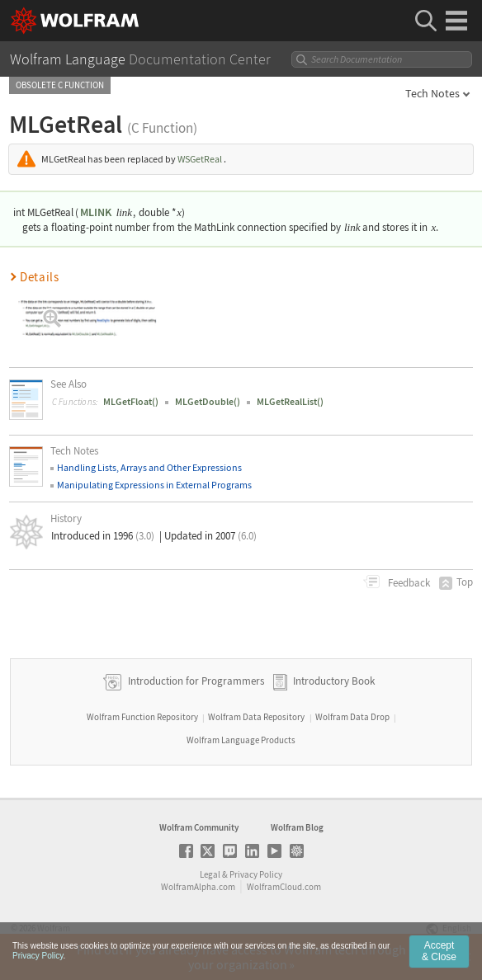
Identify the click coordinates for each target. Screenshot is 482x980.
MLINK (96, 212)
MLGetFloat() (131, 401)
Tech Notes (432, 93)
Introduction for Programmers (195, 681)
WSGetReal (200, 159)
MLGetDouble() (208, 401)
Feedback (408, 583)
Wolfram (54, 928)
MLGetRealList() (290, 401)
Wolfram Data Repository (256, 717)
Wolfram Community (199, 827)
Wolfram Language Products (241, 740)
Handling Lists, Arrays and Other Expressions (149, 467)
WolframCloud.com (284, 887)
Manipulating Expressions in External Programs (154, 485)
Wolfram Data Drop (352, 717)
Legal (210, 874)
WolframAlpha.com (198, 887)
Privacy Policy (256, 874)
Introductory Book (334, 681)
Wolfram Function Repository (142, 717)
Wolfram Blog (297, 827)
